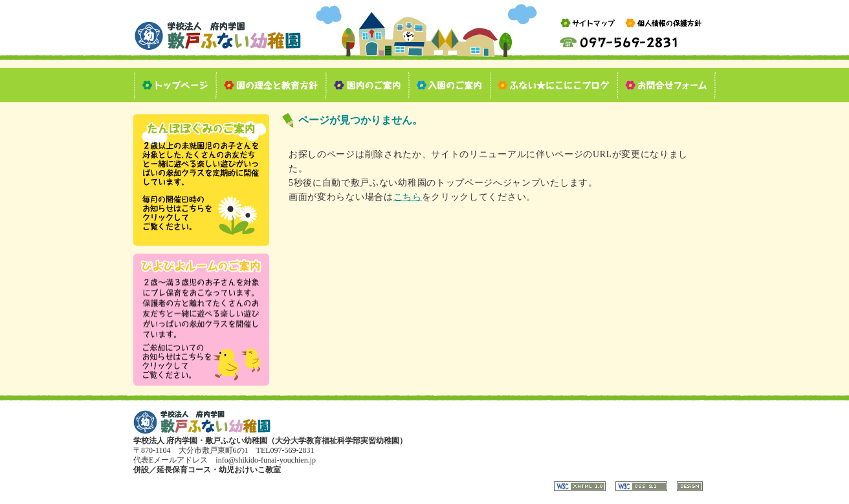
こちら (408, 197)
